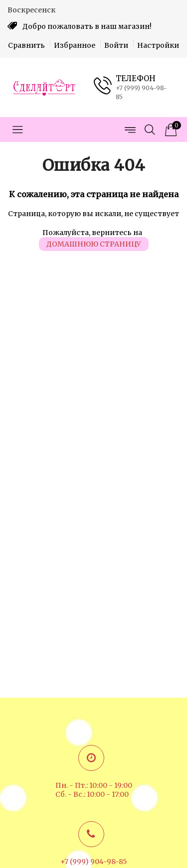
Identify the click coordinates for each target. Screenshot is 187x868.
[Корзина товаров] (170, 129)
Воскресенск (31, 10)
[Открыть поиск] (150, 129)
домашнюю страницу (94, 244)
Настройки (158, 45)
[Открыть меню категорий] (17, 129)
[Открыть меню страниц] (130, 129)
